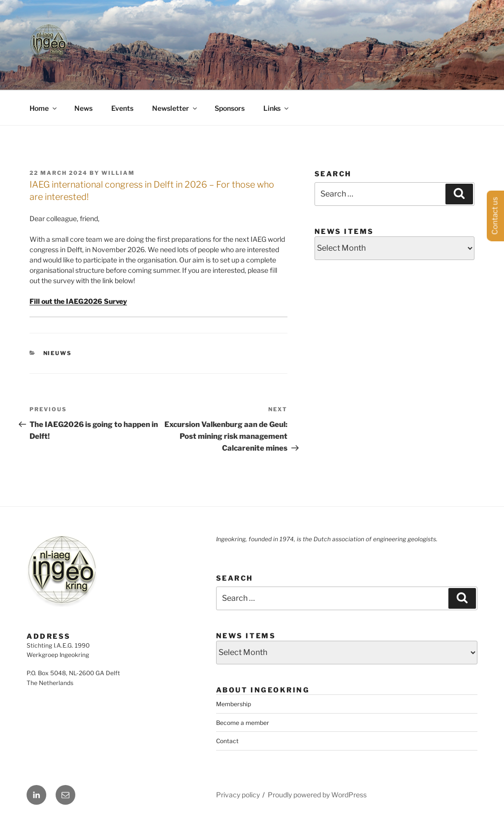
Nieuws (58, 353)
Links (277, 108)
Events (122, 108)
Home (44, 108)
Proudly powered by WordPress (317, 795)
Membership (234, 704)
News (83, 108)
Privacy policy (238, 795)
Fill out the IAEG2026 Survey (78, 301)
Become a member (243, 723)
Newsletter (175, 108)
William (118, 173)
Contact (227, 741)
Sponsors (230, 108)
